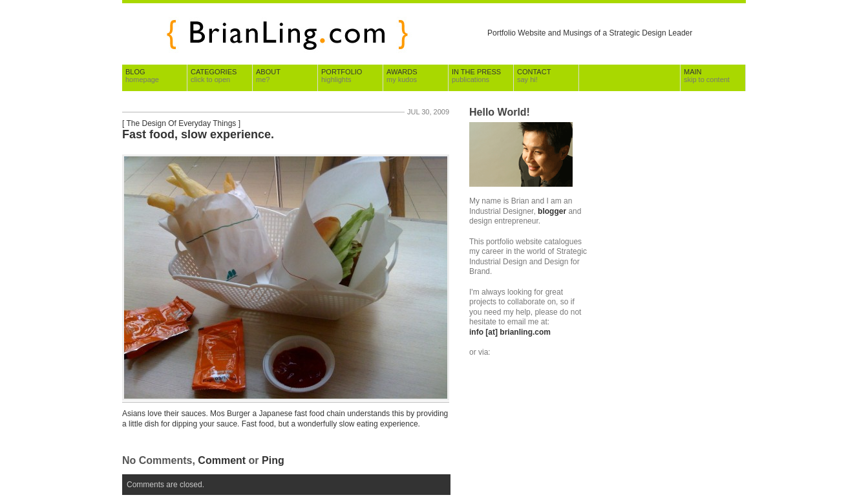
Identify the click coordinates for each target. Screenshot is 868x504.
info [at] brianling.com (510, 332)
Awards (402, 76)
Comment (222, 460)
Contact (534, 76)
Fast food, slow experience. (198, 134)
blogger (552, 211)
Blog (142, 76)
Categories (214, 76)
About (268, 76)
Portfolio (342, 76)
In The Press (476, 76)
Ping (273, 460)
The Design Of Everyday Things (181, 123)
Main (707, 76)
